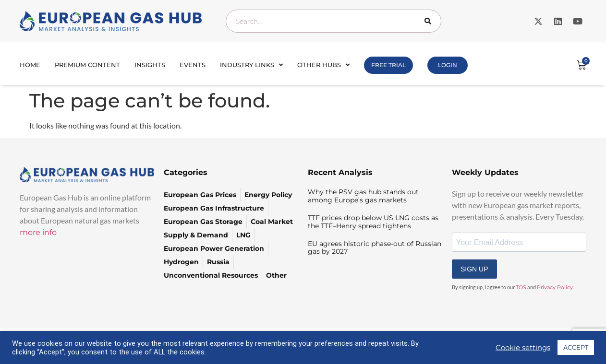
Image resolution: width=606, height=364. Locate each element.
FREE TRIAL (388, 65)
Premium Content (87, 65)
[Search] (430, 21)
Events (193, 65)
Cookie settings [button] (523, 348)
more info (38, 232)
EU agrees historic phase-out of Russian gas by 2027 (375, 248)
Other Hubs (323, 65)
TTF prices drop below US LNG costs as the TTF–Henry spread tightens (373, 222)
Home (30, 65)
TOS (521, 287)
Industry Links (251, 65)
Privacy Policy (555, 287)
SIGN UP (474, 269)
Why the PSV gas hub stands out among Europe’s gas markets (363, 196)
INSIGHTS (150, 65)
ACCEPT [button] (576, 347)
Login (448, 65)
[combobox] (333, 21)
